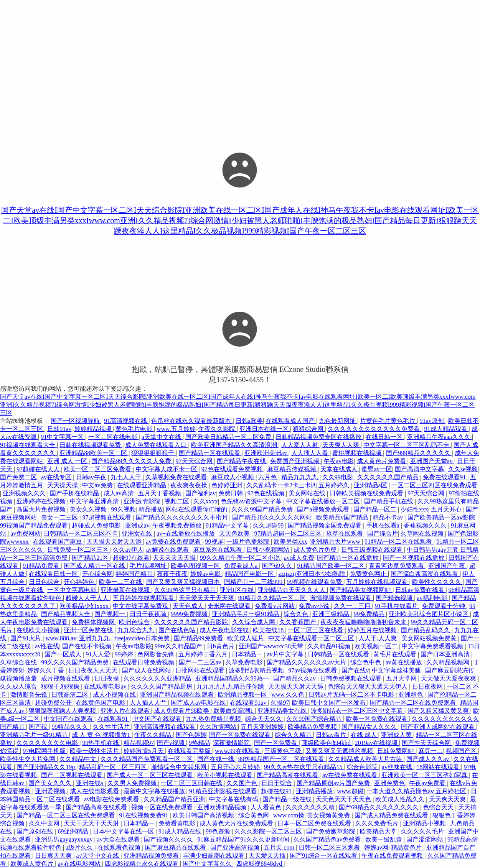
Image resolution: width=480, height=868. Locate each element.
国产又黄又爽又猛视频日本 (184, 582)
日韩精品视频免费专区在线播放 (319, 437)
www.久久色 (289, 695)
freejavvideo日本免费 (143, 638)
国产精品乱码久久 (426, 630)
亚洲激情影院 (143, 501)
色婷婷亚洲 (228, 485)
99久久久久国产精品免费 (76, 662)
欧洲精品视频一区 (243, 695)
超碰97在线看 (131, 558)
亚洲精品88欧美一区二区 (94, 453)
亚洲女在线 (138, 533)
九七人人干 (127, 477)
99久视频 (124, 509)
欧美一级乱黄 (384, 839)
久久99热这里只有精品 (186, 590)
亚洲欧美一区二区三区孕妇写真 (425, 775)
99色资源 (219, 831)
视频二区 (178, 501)
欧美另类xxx (290, 542)
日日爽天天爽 (54, 856)
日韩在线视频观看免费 (91, 445)
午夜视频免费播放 (178, 525)
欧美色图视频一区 (196, 566)
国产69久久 (278, 566)
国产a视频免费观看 (324, 509)
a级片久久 (80, 847)
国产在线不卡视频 (87, 646)
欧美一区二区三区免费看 (98, 469)
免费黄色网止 (369, 574)
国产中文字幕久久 (208, 864)
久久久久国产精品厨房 (162, 686)
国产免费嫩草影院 (332, 831)
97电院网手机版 (45, 751)
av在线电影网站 (80, 864)
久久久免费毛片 (378, 823)
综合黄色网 (254, 815)
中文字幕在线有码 (234, 799)
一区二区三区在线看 (316, 630)
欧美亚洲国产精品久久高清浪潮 (235, 445)
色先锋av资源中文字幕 (252, 501)
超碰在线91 (277, 791)
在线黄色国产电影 (101, 703)
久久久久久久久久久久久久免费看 (374, 429)
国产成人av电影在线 (199, 703)
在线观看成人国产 (291, 421)
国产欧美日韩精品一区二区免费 (229, 437)
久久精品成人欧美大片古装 (366, 759)
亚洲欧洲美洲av (266, 453)
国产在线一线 (216, 759)
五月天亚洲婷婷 (263, 727)
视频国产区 (462, 751)
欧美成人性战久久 (401, 799)
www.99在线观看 (238, 751)
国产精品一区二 (376, 509)
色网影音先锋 (157, 654)
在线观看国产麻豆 (58, 542)
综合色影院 (363, 767)
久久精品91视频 (330, 646)
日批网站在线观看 (201, 670)
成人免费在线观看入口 (157, 445)
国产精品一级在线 (288, 799)
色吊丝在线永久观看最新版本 (192, 421)
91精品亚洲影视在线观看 (224, 791)
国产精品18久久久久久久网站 (273, 517)
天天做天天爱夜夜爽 (449, 678)
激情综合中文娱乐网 (180, 767)
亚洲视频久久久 (25, 493)
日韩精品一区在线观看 (339, 654)
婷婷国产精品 (135, 574)
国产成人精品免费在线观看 (392, 815)
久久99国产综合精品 (315, 719)
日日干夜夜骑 (149, 614)
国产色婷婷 (191, 735)
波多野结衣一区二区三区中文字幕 (358, 711)
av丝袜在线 (398, 767)
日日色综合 (45, 582)
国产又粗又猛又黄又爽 (439, 711)
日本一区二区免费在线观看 (315, 823)
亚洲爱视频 (51, 791)
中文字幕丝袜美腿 (397, 670)
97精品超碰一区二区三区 (289, 533)
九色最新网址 (338, 421)
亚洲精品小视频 (425, 823)
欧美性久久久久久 (437, 582)
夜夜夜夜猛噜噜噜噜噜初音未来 (364, 622)
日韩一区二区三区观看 (330, 847)
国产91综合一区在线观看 (324, 856)
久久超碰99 (269, 525)
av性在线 (47, 646)
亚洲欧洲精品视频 (223, 807)
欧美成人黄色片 (33, 864)
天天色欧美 (235, 533)
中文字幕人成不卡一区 (167, 469)
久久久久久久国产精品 (389, 477)
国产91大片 (26, 638)
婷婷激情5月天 (144, 751)
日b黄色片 (221, 646)
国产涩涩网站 (426, 839)
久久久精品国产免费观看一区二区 (147, 759)
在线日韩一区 (385, 437)
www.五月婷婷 (176, 429)
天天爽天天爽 (448, 799)
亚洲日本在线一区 (265, 429)
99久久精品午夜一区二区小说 (241, 558)
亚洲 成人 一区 (68, 461)
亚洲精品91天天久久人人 (292, 590)
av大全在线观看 (119, 839)
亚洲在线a (90, 783)
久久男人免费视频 (133, 783)
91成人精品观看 (447, 429)
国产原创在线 (36, 831)
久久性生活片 (112, 727)
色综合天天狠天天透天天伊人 (368, 686)
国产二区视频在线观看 (73, 775)
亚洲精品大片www (336, 542)
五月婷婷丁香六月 (204, 654)
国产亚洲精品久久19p (46, 767)
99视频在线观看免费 (315, 582)
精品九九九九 (300, 477)
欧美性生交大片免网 (28, 759)
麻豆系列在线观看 (218, 550)
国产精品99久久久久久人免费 (132, 461)
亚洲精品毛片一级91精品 (246, 614)
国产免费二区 (19, 477)
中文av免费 (98, 485)
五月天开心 (447, 509)
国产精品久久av (295, 678)
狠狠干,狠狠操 (61, 686)
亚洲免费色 (390, 783)
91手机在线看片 (397, 606)
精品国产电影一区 (250, 574)
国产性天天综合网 (427, 743)
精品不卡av (388, 517)
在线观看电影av (106, 686)
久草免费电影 (245, 662)
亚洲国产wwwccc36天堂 (272, 646)
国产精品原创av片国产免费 (334, 783)
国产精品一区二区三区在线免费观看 (66, 815)
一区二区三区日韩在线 (192, 783)
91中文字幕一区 (63, 437)
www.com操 (289, 815)
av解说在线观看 (168, 550)
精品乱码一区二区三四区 (114, 767)
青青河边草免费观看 (397, 566)
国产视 (39, 727)
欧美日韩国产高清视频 (204, 815)
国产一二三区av (201, 662)
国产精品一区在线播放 (348, 558)
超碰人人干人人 (88, 598)
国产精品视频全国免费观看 (325, 525)
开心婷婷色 (80, 582)
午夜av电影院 (134, 646)
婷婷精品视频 (94, 429)
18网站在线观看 (439, 767)
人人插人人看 (310, 453)
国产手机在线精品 (75, 493)
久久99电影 (338, 477)
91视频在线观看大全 (28, 445)
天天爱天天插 (268, 856)
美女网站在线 (308, 493)
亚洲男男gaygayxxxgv (64, 839)
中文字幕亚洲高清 (95, 501)
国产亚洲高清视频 (236, 847)
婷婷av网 (376, 847)
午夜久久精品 (153, 735)
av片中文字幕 (286, 654)
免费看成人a (242, 566)
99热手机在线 (101, 743)
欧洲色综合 (135, 622)
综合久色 (297, 614)
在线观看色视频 (120, 847)
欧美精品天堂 (379, 831)
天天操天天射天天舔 (297, 686)
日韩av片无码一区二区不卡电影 (352, 695)
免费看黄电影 (178, 823)
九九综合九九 (137, 630)
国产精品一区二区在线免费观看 (414, 703)
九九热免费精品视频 (214, 719)
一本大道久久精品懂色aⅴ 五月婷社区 (417, 791)
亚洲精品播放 (315, 791)
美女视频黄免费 (329, 815)
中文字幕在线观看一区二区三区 (312, 638)
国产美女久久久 (51, 783)
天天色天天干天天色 (344, 799)
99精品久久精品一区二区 (273, 598)
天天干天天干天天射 (92, 823)
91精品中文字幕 (228, 525)
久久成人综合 (19, 686)
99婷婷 (125, 654)
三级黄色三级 (284, 751)
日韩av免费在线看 (420, 590)
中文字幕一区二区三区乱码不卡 (407, 445)
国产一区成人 (64, 654)
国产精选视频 (395, 598)
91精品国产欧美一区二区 (332, 566)
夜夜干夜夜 (172, 574)
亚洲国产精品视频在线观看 (178, 695)
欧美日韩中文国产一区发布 (330, 703)
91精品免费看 (42, 566)
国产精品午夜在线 (242, 461)
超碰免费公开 (54, 703)
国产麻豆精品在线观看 (176, 847)
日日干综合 (277, 783)
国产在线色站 (178, 630)
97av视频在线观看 (313, 670)
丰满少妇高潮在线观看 (214, 856)
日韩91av (59, 429)
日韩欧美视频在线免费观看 (367, 493)
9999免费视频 (190, 614)
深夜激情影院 (232, 743)
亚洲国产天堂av (432, 461)
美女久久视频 (89, 509)
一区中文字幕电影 (73, 590)
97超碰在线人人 (39, 469)
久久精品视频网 (449, 662)
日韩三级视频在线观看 (373, 550)
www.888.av (61, 638)
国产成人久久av (428, 759)
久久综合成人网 (254, 622)
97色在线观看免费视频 (233, 469)
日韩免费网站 (396, 751)
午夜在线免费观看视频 (393, 856)
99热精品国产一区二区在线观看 (282, 759)
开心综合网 (97, 574)
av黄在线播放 (405, 662)
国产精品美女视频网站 (361, 590)
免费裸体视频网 (94, 622)
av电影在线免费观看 (112, 799)
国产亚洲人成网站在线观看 (439, 727)
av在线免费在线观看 (351, 775)
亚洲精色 (411, 695)
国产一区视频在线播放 (414, 558)
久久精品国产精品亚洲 (175, 799)
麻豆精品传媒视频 (292, 469)
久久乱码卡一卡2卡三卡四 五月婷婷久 (299, 485)
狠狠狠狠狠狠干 (153, 453)
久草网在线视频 (423, 533)
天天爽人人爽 (341, 445)
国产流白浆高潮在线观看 (425, 574)
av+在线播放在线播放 (186, 533)
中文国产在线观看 (69, 719)
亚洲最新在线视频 (126, 590)
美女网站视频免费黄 (430, 638)
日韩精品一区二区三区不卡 (81, 533)
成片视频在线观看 (66, 678)
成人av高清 (120, 493)
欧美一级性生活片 (95, 751)
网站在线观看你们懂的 (197, 509)
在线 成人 (365, 735)
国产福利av (200, 493)
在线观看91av (249, 703)
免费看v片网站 (275, 606)
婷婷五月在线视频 (373, 630)
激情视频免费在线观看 (341, 598)
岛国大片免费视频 (42, 509)
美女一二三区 (60, 517)
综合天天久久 (264, 719)
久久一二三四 (353, 606)
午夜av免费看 (428, 783)
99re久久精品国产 (179, 646)
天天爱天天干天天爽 (207, 598)
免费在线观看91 (445, 477)
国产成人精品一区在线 (95, 566)
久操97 (280, 703)
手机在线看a (384, 525)
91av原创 (433, 421)
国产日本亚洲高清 (446, 654)
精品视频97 (139, 743)
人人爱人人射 (300, 445)
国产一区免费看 (276, 743)
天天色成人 (189, 606)
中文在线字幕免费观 (141, 606)
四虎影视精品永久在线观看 (142, 864)
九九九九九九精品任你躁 (231, 686)
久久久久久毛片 (423, 831)
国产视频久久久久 (169, 839)
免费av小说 (315, 606)
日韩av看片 (332, 735)
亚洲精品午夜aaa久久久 (440, 437)
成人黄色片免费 (316, 550)
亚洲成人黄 (397, 735)
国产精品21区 (91, 558)
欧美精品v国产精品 (343, 517)
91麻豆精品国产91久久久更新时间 (244, 839)
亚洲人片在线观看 (126, 711)
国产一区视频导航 (76, 421)
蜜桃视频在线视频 (358, 453)
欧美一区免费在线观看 (378, 719)
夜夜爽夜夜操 (190, 485)
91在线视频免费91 (144, 815)
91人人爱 (99, 654)
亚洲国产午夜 (447, 566)
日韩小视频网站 (269, 550)
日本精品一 (248, 654)
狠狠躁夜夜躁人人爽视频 (63, 711)
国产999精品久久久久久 (419, 453)
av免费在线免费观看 (174, 542)
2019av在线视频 (377, 743)
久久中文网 (45, 823)
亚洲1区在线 (238, 590)
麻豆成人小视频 (233, 477)
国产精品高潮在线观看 (288, 775)
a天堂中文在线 (162, 437)
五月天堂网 (402, 678)
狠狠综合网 (309, 429)
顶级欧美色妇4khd (327, 743)
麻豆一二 (431, 751)
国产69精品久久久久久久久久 (379, 807)
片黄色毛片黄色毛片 (388, 421)
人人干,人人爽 (378, 638)
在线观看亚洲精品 (142, 485)
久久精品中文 (79, 759)
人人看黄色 (267, 807)
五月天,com (280, 847)
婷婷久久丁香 (46, 670)
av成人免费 (299, 558)
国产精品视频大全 (66, 614)
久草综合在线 (19, 662)
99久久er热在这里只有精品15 (304, 767)
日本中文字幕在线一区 (124, 831)
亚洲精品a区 (371, 485)
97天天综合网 (195, 461)
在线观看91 (114, 719)
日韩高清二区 (71, 695)
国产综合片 (383, 533)
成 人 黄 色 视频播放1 (102, 735)
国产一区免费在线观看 (241, 735)
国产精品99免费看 (199, 638)
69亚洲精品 (74, 831)
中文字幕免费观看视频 (433, 646)
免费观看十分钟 (444, 606)
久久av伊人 (128, 550)
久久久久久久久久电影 (48, 743)
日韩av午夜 (92, 477)
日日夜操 (107, 678)
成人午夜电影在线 (225, 630)
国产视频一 (111, 614)
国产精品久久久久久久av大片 (307, 662)
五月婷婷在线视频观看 (378, 582)
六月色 (268, 477)
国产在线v (355, 670)
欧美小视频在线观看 (226, 775)
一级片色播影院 (249, 542)
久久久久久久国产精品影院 (192, 622)
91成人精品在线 (181, 831)
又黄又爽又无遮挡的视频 (340, 751)
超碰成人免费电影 (97, 525)
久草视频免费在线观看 (177, 477)
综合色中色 (366, 662)
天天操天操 (63, 485)
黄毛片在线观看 (396, 654)
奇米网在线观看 (230, 606)
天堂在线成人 (340, 469)
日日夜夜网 (428, 686)
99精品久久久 (71, 727)
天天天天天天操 (175, 558)
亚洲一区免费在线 (89, 630)
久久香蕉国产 (299, 622)
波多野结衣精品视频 (257, 670)
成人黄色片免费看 (382, 461)
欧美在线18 (269, 630)
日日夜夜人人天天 (94, 670)
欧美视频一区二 (377, 646)
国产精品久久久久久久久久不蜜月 (183, 517)
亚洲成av (137, 525)
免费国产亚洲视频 (295, 461)
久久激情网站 (219, 727)
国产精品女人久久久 (370, 727)
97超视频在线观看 (107, 517)
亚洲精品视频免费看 (152, 856)
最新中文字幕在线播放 (155, 791)
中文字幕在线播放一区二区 (324, 501)
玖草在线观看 (345, 533)
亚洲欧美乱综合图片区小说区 (429, 614)
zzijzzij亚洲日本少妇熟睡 (313, 574)
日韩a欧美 (249, 421)
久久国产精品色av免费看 (328, 839)
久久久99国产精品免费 (263, 509)
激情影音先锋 (30, 695)
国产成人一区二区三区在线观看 (150, 775)
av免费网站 (26, 533)
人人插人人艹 (149, 703)
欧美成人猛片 (246, 638)
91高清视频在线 (126, 421)
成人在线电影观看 (95, 791)
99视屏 (214, 542)
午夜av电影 (339, 461)
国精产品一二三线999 (254, 582)
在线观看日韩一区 (54, 574)
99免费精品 (370, 614)
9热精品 (200, 743)
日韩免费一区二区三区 (79, 550)
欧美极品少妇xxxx (85, 606)
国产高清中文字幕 (420, 469)
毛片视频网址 (149, 566)
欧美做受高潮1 (234, 711)
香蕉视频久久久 (426, 525)
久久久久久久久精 (311, 807)
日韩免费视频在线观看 (351, 678)
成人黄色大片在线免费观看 (237, 823)
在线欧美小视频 (39, 630)
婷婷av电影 (206, 574)
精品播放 (151, 509)
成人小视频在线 (115, 695)
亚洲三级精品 (332, 614)
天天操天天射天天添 (115, 542)
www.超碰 (350, 791)
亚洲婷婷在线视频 (42, 501)
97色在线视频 (267, 493)
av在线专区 (57, 477)
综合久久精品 (294, 735)
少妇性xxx (414, 509)
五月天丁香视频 (160, 493)
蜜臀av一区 (377, 469)
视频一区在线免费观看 (163, 807)
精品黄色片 (407, 847)
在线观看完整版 (190, 751)
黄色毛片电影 (135, 429)
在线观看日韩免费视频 (144, 662)
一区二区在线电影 (114, 437)
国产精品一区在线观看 (210, 453)
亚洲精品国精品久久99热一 (233, 678)
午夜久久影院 (218, 429)
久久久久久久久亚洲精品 (158, 678)
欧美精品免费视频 (313, 727)
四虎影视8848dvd (260, 864)
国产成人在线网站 (147, 670)
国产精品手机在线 (389, 501)
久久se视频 (463, 469)
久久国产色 (242, 783)
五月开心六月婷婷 (236, 767)
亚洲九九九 (95, 638)
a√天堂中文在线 (98, 856)
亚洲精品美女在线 (283, 711)
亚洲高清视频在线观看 (165, 727)
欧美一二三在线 (121, 582)
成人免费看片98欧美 (182, 711)
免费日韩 (231, 493)
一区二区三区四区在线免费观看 (434, 485)
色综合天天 (439, 807)
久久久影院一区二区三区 (269, 831)
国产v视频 (172, 743)
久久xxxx (206, 501)
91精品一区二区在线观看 (399, 542)
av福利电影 (433, 598)
